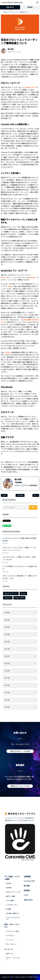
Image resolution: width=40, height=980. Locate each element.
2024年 (7, 627)
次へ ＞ (36, 495)
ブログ (11, 10)
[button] (37, 3)
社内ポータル (10, 954)
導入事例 (27, 886)
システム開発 (10, 901)
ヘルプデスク (10, 936)
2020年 (7, 656)
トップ (5, 10)
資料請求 (30, 7)
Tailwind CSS (19, 598)
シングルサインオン (12, 905)
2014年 (7, 700)
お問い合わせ (10, 7)
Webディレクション (11, 593)
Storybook (5, 394)
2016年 (7, 685)
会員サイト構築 (10, 896)
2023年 (7, 634)
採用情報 (27, 890)
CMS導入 (9, 883)
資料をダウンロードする (20, 786)
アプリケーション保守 (12, 931)
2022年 (7, 642)
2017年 (7, 678)
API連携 (8, 909)
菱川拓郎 (18, 479)
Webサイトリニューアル (13, 892)
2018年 (7, 671)
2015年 (7, 693)
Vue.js (23, 593)
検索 (33, 507)
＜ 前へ (4, 495)
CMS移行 (9, 888)
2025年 (7, 620)
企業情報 (27, 877)
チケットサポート (11, 944)
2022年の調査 (19, 92)
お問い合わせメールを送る (20, 751)
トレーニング (10, 940)
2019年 (7, 664)
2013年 (7, 707)
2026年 (7, 613)
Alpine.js (8, 598)
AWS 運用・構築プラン (13, 913)
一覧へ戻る (20, 495)
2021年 (7, 649)
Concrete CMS (29, 881)
